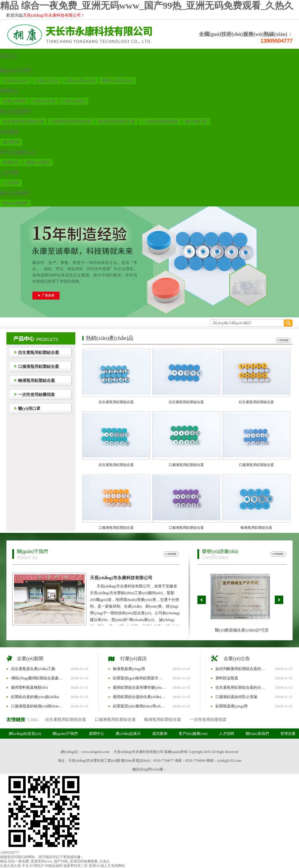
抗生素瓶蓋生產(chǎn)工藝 (33, 669)
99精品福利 (54, 866)
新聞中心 (9, 91)
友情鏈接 (16, 720)
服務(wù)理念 (38, 162)
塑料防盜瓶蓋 (227, 678)
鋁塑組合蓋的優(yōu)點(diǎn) (35, 697)
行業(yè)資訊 (74, 101)
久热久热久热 (11, 866)
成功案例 (9, 132)
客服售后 (11, 162)
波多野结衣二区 (76, 866)
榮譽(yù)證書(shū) (220, 551)
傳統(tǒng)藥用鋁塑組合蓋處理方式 (37, 678)
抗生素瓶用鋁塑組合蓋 (23, 122)
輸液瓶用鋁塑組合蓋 (117, 122)
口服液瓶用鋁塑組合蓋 (71, 122)
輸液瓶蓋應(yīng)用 (129, 669)
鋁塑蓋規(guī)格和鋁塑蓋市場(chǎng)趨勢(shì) (139, 678)
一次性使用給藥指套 (160, 122)
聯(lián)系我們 (14, 193)
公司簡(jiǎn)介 (16, 81)
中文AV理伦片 (33, 866)
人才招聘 (9, 173)
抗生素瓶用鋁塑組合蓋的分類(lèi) (242, 687)
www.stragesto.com (96, 752)
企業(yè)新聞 (14, 101)
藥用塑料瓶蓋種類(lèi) (29, 687)
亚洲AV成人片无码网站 (107, 866)
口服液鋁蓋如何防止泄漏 (236, 697)
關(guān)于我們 (15, 71)
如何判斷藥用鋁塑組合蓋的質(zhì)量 (242, 669)
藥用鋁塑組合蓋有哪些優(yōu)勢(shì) (139, 687)
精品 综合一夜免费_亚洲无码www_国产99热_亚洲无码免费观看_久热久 (147, 6)
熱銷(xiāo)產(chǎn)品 (110, 338)
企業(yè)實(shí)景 (80, 81)
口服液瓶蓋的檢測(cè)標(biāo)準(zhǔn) (37, 706)
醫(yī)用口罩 (196, 122)
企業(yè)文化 (47, 81)
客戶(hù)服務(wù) (18, 152)
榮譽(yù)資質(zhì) (118, 81)
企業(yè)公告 (44, 101)
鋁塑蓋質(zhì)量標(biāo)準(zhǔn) (139, 706)
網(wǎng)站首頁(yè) (25, 734)
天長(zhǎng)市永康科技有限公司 (121, 578)
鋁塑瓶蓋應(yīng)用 (232, 706)
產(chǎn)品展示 (16, 111)
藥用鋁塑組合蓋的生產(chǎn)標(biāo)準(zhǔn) (139, 697)
